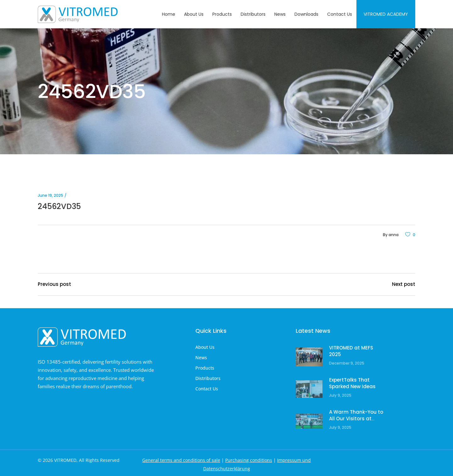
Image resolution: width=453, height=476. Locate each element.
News (201, 357)
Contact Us (207, 389)
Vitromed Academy (386, 14)
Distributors (208, 378)
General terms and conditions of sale (181, 460)
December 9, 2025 (347, 363)
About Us (205, 347)
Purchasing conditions (249, 460)
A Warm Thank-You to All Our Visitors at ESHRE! (356, 419)
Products (205, 368)
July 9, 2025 (340, 395)
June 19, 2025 (50, 195)
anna (394, 235)
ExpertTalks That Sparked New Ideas (352, 383)
